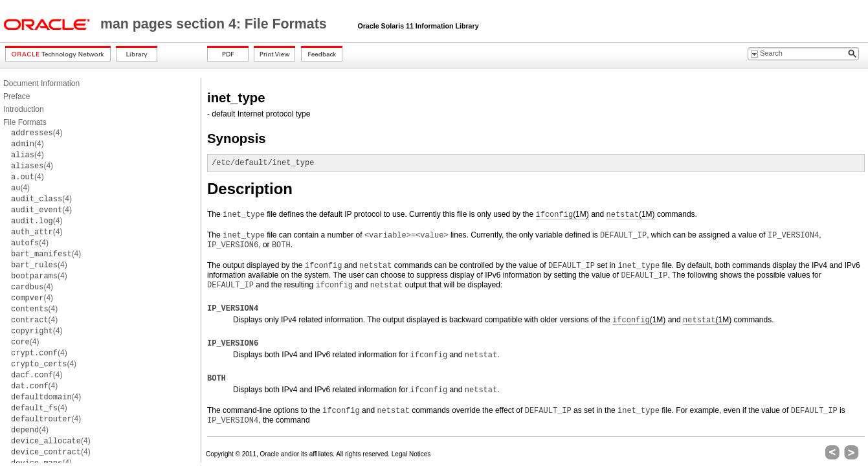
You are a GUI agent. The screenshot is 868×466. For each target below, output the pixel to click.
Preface (17, 96)
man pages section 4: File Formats (216, 24)
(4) (37, 133)
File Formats (25, 122)
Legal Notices (411, 454)
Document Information (41, 83)
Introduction (24, 109)
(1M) (562, 215)
